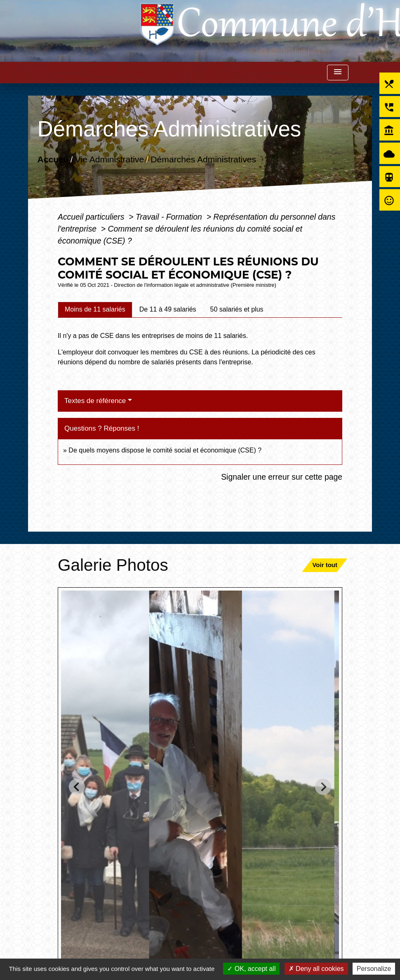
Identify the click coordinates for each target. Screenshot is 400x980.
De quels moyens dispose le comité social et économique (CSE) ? (165, 450)
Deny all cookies (316, 969)
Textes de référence (95, 401)
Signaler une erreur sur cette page (282, 477)
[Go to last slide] (77, 787)
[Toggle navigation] (338, 73)
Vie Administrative (109, 159)
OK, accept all (251, 969)
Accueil (53, 159)
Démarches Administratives (203, 159)
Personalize (374, 969)
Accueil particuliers (92, 217)
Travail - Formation (170, 217)
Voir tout (325, 565)
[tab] (95, 309)
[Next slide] (323, 787)
